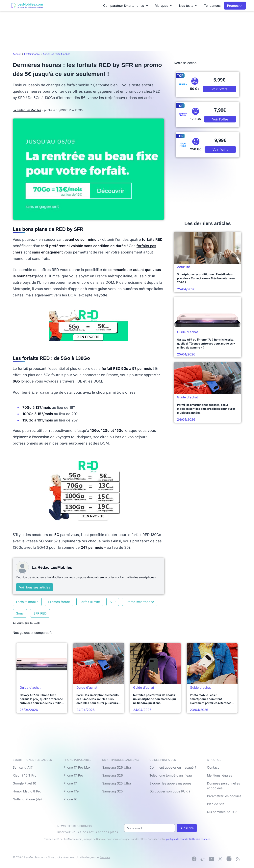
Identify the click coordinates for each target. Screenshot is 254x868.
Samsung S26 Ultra (117, 767)
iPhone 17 (70, 783)
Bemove (105, 857)
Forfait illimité (90, 602)
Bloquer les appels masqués (170, 783)
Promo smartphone (140, 602)
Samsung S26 (113, 775)
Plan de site (216, 804)
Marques (164, 6)
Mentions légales (219, 775)
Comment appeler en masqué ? (173, 767)
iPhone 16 (70, 799)
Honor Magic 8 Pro (27, 791)
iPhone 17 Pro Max (77, 767)
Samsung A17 (23, 767)
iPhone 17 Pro (73, 775)
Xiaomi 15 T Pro (25, 775)
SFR (113, 602)
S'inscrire (187, 828)
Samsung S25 (113, 791)
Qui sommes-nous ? (222, 812)
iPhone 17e (71, 791)
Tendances (212, 6)
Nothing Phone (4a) (27, 799)
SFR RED (40, 613)
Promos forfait (59, 602)
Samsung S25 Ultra (117, 783)
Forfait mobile (32, 54)
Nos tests (188, 6)
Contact (213, 767)
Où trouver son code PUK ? (170, 791)
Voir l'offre (219, 89)
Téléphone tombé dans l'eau (171, 775)
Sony (20, 613)
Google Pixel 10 (24, 783)
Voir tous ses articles (35, 587)
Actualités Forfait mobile (56, 54)
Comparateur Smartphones (126, 6)
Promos (235, 6)
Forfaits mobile (27, 602)
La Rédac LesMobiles (27, 110)
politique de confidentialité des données (188, 839)
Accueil (17, 54)
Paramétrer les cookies (224, 796)
